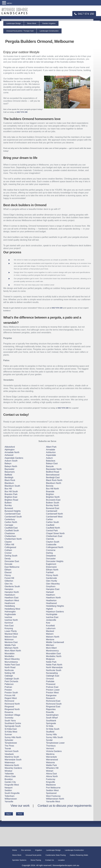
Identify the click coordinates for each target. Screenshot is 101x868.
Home (15, 850)
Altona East (51, 774)
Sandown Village (12, 715)
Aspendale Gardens (14, 458)
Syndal (49, 740)
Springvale (51, 723)
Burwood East (53, 508)
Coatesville (51, 545)
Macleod (50, 631)
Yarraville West (53, 802)
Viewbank (9, 754)
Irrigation (39, 850)
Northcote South (54, 670)
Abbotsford (10, 447)
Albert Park (51, 447)
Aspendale (51, 455)
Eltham (8, 570)
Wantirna (50, 754)
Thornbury (51, 746)
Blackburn (9, 483)
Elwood (8, 572)
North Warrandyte (54, 667)
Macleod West (11, 634)
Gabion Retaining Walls (79, 855)
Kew (48, 623)
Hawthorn (50, 595)
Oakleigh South (12, 679)
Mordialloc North (54, 656)
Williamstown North (55, 799)
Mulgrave (50, 659)
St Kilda (50, 726)
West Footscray (53, 796)
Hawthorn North (53, 598)
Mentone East (11, 642)
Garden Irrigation (49, 23)
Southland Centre (13, 723)
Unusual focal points (33, 855)
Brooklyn (9, 779)
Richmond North (12, 704)
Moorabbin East (53, 654)
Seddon (8, 790)
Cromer (8, 553)
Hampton (9, 589)
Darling (49, 553)
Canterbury (10, 519)
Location (61, 860)
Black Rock (10, 480)
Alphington (10, 450)
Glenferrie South (12, 586)
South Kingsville (12, 793)
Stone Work (31, 23)
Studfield (50, 732)
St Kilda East (11, 729)
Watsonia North (12, 765)
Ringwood (9, 707)
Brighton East (11, 497)
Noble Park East (12, 665)
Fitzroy (8, 575)
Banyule (50, 466)
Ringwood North (12, 709)
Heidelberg (10, 606)
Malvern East (11, 637)
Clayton (8, 542)
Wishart (50, 771)
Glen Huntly (52, 581)
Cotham (8, 550)
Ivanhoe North (11, 620)
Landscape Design (14, 23)
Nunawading (52, 673)
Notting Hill (10, 673)
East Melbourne (12, 567)
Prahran (8, 687)
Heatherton (51, 600)
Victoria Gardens (54, 751)
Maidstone (51, 785)
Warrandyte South (13, 760)
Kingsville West (12, 785)
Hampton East (53, 589)
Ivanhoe (8, 617)
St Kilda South (53, 729)
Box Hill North (52, 489)
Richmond (9, 701)
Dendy (8, 559)
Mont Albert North (13, 651)
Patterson (9, 684)
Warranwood (52, 760)
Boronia (50, 486)
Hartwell (50, 592)
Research (50, 698)
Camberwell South (13, 517)
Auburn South (11, 461)
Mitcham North (11, 648)
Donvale (8, 564)
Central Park (52, 531)
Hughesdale (10, 614)
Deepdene (51, 556)
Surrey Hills (51, 734)
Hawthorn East (12, 598)
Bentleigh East (53, 477)
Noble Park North (54, 665)
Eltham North (52, 570)
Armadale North (12, 452)
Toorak (8, 748)
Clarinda (50, 539)
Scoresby (9, 718)
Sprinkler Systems (19, 860)
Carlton (49, 519)
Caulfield (50, 525)
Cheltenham (10, 536)
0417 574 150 (84, 14)
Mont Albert (51, 648)
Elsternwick (51, 567)
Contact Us (50, 860)
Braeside (50, 491)
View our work (20, 806)
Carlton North (11, 522)
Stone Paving (36, 860)
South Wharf (52, 718)
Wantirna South (12, 757)
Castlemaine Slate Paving (56, 855)
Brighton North (53, 497)
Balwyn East (52, 463)
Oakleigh (9, 676)
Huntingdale (52, 614)
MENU (9, 3)
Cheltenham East (54, 536)
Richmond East (53, 701)
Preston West (52, 693)
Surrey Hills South (54, 737)
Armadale (50, 450)
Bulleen (8, 503)
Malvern (50, 634)
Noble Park (51, 662)
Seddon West (52, 790)
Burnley (8, 505)
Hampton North (12, 592)
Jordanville (51, 620)
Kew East (9, 626)
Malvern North (53, 637)
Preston (8, 690)
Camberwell (52, 511)
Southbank (51, 721)
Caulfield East (11, 528)
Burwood (9, 508)
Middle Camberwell (55, 642)
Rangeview (51, 695)
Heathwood (51, 603)
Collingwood (10, 547)
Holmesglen (10, 612)
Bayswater (10, 469)
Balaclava (51, 461)
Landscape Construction (49, 31)
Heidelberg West (12, 609)
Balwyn (8, 463)
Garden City (10, 782)
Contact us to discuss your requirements (65, 806)
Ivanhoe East (52, 617)
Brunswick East (53, 500)
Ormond (50, 679)
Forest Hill (9, 578)
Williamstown (11, 799)
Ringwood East (53, 707)
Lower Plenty (11, 631)
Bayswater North (54, 469)
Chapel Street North (55, 533)
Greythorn (51, 586)
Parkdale (50, 681)
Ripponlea (51, 709)
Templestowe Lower (55, 743)
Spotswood (51, 793)
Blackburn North (54, 483)
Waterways (10, 762)
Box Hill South (11, 491)
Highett (49, 609)
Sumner (8, 734)
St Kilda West (11, 732)
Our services (26, 850)
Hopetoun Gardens (55, 612)
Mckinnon (9, 640)
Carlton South (52, 522)
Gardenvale (51, 578)
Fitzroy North (52, 575)
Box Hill (8, 489)
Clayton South (53, 542)
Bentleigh (9, 477)
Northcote (9, 670)
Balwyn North (11, 466)
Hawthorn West (12, 600)
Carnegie (9, 525)
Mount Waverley (12, 659)
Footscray (51, 779)
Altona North (52, 776)
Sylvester (9, 740)
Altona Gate (10, 776)
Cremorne (51, 550)
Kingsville (50, 782)
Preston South (11, 693)
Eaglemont (51, 564)
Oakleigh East (53, 676)
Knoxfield (50, 626)
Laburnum (51, 628)
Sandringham (52, 715)
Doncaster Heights (55, 561)
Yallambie (9, 774)
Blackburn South (12, 486)
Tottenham (10, 796)
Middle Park (10, 645)
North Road (10, 667)
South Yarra (10, 721)
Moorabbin (10, 654)
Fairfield (50, 572)
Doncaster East (12, 561)
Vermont (50, 748)
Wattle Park (51, 765)
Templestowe (11, 743)
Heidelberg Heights (55, 606)
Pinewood (51, 684)
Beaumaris (10, 472)
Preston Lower (53, 690)
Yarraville (9, 802)
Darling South (11, 556)
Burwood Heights (13, 511)
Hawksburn (10, 595)
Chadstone (10, 533)
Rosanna (9, 712)
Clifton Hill (9, 545)
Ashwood (9, 455)
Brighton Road (11, 500)
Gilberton (9, 581)
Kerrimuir (9, 623)
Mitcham (50, 645)
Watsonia (50, 762)
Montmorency (52, 651)
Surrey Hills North (13, 737)
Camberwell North (54, 514)
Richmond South (54, 704)
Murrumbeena (11, 662)
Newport (9, 788)
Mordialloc (9, 656)
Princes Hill (10, 695)
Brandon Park (11, 494)
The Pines (9, 746)
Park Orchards (11, 681)
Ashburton (51, 452)
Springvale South (13, 726)
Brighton (50, 494)
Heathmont (10, 603)
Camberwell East (13, 514)
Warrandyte (51, 757)
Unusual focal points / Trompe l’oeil (20, 31)
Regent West (11, 698)
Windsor (8, 771)
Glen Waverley (53, 584)
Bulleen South (53, 503)
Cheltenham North (13, 539)
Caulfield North (53, 528)
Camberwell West (54, 517)
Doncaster (51, 559)
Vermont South (12, 751)
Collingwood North (55, 547)
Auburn (49, 458)
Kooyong (9, 628)
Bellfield (8, 475)
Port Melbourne (53, 788)
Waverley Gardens (13, 768)
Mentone (50, 640)
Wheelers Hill (52, 768)
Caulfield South (12, 531)
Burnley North (52, 505)
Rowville (50, 712)
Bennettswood (53, 475)
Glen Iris (9, 584)
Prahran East (52, 687)
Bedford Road (53, 472)
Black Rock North (54, 480)
